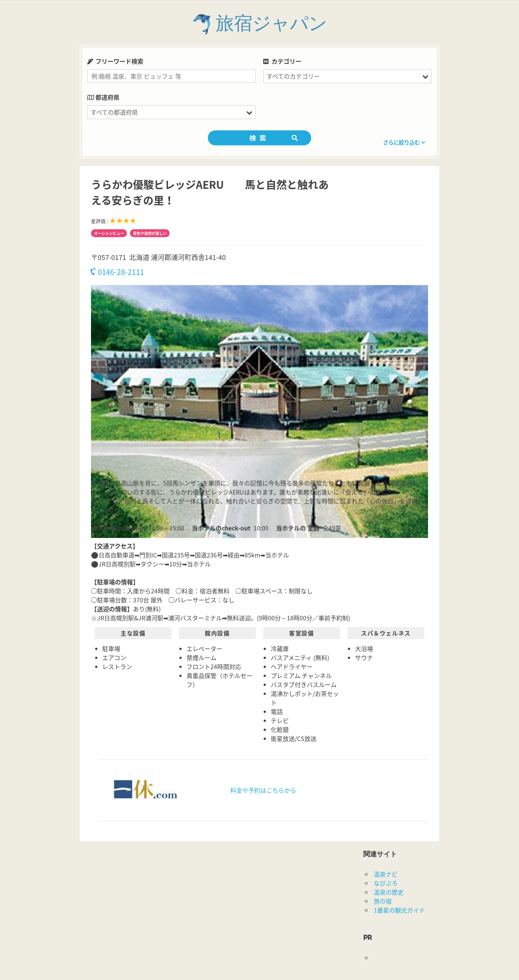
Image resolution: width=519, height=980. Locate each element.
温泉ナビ (386, 874)
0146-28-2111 (118, 272)
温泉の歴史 (389, 892)
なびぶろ (386, 883)
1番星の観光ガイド (399, 910)
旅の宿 (383, 901)
